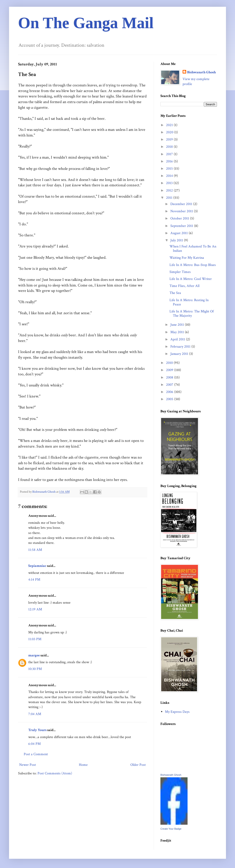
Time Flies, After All (184, 286)
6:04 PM (34, 744)
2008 (170, 377)
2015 (170, 169)
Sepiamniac (37, 566)
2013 (170, 183)
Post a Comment (36, 754)
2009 (170, 370)
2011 (170, 198)
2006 (170, 392)
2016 (170, 161)
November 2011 (182, 211)
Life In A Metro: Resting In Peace (189, 302)
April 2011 (178, 339)
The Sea (175, 293)
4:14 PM (34, 580)
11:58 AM (35, 550)
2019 (170, 140)
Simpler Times (180, 272)
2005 (170, 399)
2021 (170, 125)
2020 (170, 132)
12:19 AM (35, 609)
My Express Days (177, 712)
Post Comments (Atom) (55, 773)
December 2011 (182, 204)
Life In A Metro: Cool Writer (191, 279)
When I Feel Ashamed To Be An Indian (193, 249)
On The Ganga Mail (86, 23)
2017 (170, 154)
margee (34, 655)
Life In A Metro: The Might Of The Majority (192, 314)
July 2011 (177, 240)
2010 (170, 363)
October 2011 (180, 218)
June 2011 (178, 325)
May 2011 (178, 332)
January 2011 (180, 354)
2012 (170, 190)
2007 (170, 385)
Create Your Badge (171, 829)
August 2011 (180, 233)
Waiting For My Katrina (187, 258)
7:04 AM (35, 714)
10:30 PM (35, 669)
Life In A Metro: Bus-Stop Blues (193, 265)
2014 (170, 176)
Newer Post (28, 765)
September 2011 (182, 226)
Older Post (138, 765)
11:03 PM (35, 639)
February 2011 (181, 347)
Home (83, 765)
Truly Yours (37, 730)
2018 (170, 147)
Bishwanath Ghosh (201, 72)
